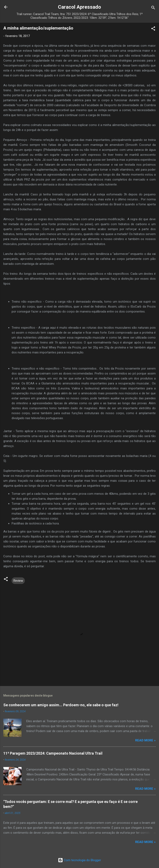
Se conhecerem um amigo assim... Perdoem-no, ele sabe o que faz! (61, 705)
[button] (153, 29)
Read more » (145, 740)
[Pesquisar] (153, 8)
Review (18, 581)
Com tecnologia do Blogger (79, 860)
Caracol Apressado (79, 7)
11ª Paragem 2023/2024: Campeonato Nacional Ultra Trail (53, 753)
